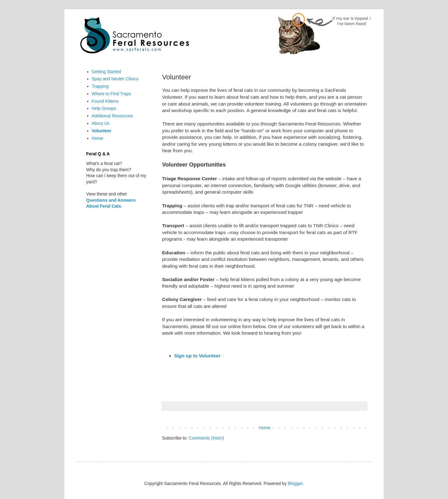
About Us (101, 123)
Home (264, 428)
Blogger (295, 483)
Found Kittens (105, 101)
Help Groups (104, 108)
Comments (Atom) (207, 438)
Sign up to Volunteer (197, 356)
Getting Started (106, 72)
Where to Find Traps (112, 94)
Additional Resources (112, 116)
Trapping (100, 86)
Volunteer (102, 131)
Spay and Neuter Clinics (115, 79)
